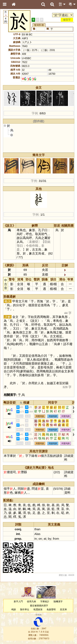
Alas (37, 534)
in (36, 539)
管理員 (38, 615)
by (49, 539)
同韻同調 (53, 416)
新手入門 (18, 601)
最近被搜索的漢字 (39, 606)
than (37, 529)
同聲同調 (66, 416)
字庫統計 (45, 601)
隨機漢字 (58, 601)
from (56, 539)
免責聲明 (51, 609)
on (40, 539)
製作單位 (25, 609)
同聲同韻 (40, 416)
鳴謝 (14, 609)
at (45, 539)
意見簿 (63, 609)
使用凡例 (31, 601)
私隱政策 (38, 609)
